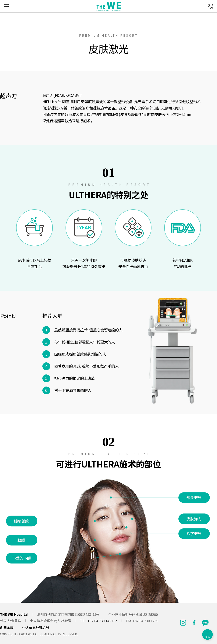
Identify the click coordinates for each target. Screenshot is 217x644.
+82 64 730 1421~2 (102, 621)
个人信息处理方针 (36, 628)
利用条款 (7, 628)
